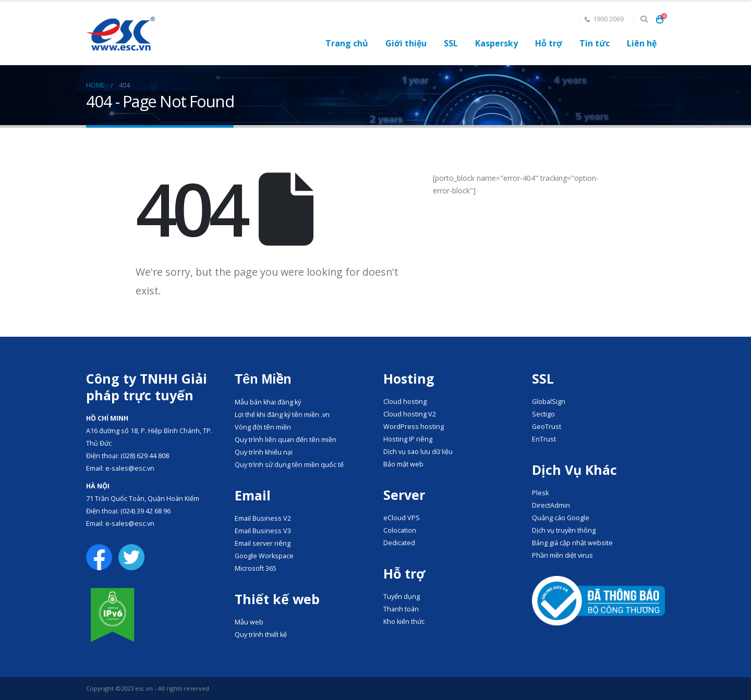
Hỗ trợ (549, 43)
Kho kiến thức (404, 622)
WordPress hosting (414, 427)
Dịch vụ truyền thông (564, 530)
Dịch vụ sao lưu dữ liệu (418, 452)
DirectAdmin (551, 505)
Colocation (400, 530)
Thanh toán (401, 609)
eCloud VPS (402, 518)
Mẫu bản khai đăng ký (268, 402)
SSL (451, 43)
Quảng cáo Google (561, 518)
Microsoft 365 (256, 568)
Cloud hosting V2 (410, 414)
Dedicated (399, 543)
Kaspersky (496, 43)
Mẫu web (249, 622)
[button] (644, 19)
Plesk (540, 493)
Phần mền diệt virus (562, 555)
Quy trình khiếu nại (264, 452)
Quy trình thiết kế (261, 635)
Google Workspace (264, 556)
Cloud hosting (405, 402)
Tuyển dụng (402, 597)
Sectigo (543, 414)
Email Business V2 (263, 518)
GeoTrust (547, 427)
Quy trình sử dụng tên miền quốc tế (289, 465)
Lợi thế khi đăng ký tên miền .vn (282, 415)
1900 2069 (604, 19)
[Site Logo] (120, 34)
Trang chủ (347, 43)
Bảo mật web (403, 464)
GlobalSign (549, 402)
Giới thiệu (406, 43)
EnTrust (544, 439)
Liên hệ (642, 43)
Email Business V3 (263, 531)
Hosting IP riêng (408, 439)
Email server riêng (263, 543)
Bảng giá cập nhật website (572, 543)
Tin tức (595, 43)
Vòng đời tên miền (263, 427)
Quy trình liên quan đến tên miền (286, 440)
